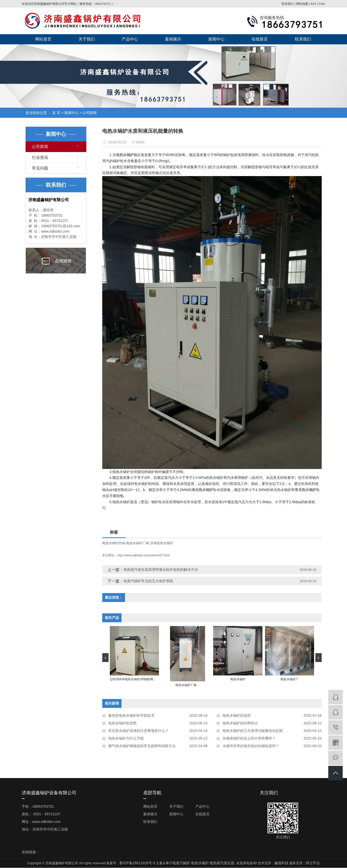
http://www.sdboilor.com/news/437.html (144, 555)
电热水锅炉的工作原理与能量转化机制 (253, 731)
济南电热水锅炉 (162, 543)
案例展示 (173, 39)
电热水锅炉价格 (114, 543)
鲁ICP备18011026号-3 (137, 863)
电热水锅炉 (200, 863)
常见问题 (40, 168)
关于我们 (87, 39)
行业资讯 (40, 157)
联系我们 (288, 4)
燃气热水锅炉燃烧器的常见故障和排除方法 (142, 746)
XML (322, 4)
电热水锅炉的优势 (123, 723)
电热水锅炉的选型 (237, 715)
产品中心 (130, 39)
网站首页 (43, 39)
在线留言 (260, 39)
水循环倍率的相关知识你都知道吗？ (251, 746)
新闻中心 (216, 39)
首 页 (56, 113)
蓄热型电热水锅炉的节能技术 (131, 715)
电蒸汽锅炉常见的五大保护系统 (148, 581)
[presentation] (105, 658)
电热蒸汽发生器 (222, 863)
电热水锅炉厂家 (138, 543)
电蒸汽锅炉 (181, 863)
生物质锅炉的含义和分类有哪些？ (249, 738)
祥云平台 (313, 863)
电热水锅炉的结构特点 (240, 723)
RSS (313, 4)
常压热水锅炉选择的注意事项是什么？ (138, 731)
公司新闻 (90, 113)
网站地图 (302, 4)
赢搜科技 (281, 863)
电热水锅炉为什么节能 (126, 738)
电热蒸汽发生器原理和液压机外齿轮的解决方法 (161, 570)
